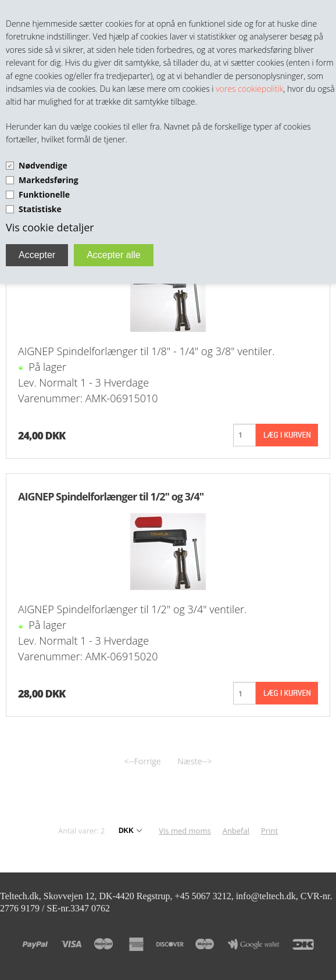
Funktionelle (44, 194)
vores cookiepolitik (249, 89)
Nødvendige (43, 165)
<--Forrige (143, 761)
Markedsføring (49, 180)
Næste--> (194, 761)
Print (269, 831)
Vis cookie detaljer (50, 227)
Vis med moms (185, 831)
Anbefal (236, 831)
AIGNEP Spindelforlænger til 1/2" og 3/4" (111, 496)
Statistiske (40, 209)
